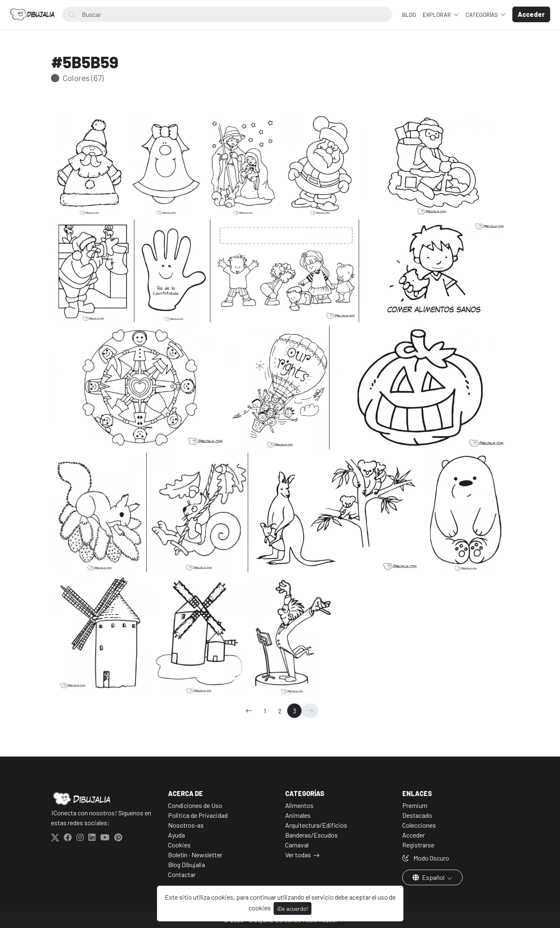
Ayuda (176, 835)
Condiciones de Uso (195, 805)
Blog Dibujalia (187, 864)
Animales (298, 815)
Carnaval (297, 845)
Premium (415, 805)
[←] (249, 711)
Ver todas (298, 855)
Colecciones (419, 825)
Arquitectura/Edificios (316, 825)
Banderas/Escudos (311, 835)
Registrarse (418, 845)
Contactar (182, 874)
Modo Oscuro (426, 858)
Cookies (179, 845)
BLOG (409, 15)
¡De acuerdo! (293, 908)
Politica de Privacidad (198, 815)
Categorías (482, 15)
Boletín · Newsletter (195, 855)
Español (429, 877)
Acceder (414, 835)
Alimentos (299, 805)
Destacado (417, 815)
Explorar (437, 15)
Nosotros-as (186, 825)
